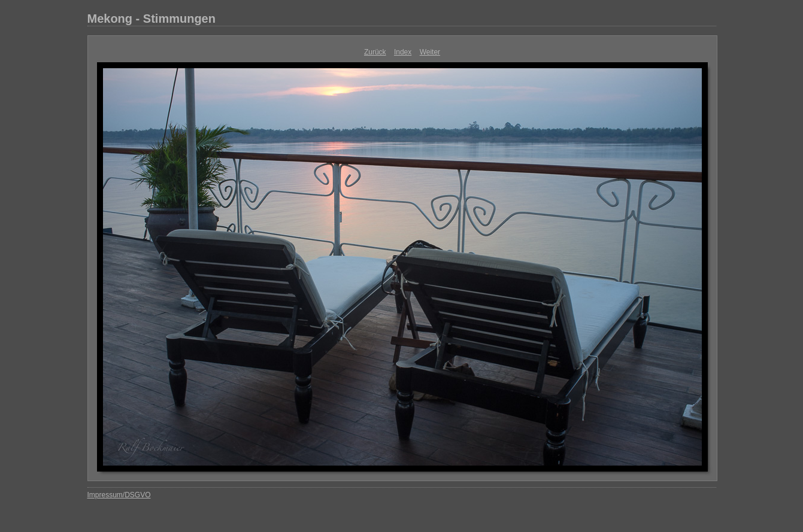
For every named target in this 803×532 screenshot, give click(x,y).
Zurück (375, 52)
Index (403, 52)
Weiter (430, 52)
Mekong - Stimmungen (151, 19)
